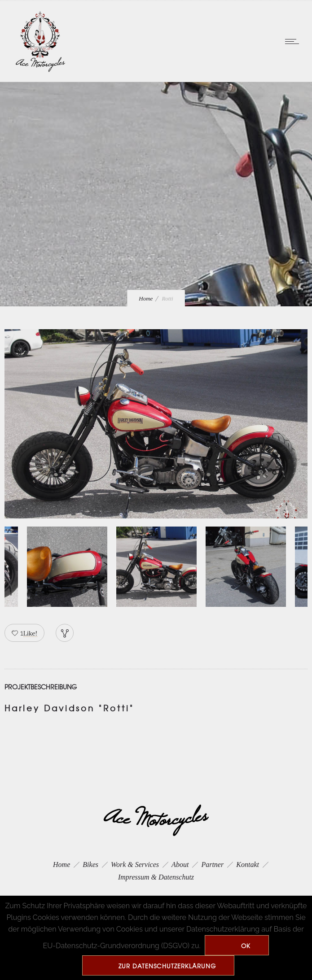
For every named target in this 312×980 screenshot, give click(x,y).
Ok (246, 946)
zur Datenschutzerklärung (167, 966)
